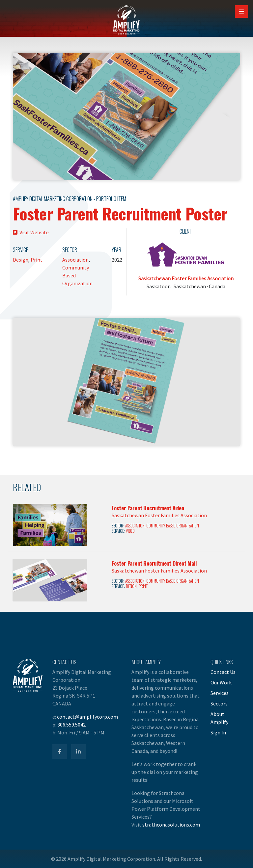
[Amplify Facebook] (60, 752)
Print (37, 260)
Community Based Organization (172, 526)
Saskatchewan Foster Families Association (186, 278)
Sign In (218, 732)
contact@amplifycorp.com (87, 717)
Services (220, 693)
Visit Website (31, 232)
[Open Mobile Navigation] (241, 12)
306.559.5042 (71, 725)
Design (21, 260)
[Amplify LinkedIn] (78, 752)
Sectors (219, 703)
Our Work (221, 682)
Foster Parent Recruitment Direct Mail (154, 563)
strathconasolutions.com (171, 825)
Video (130, 531)
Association (75, 260)
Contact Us (223, 672)
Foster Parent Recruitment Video (148, 508)
